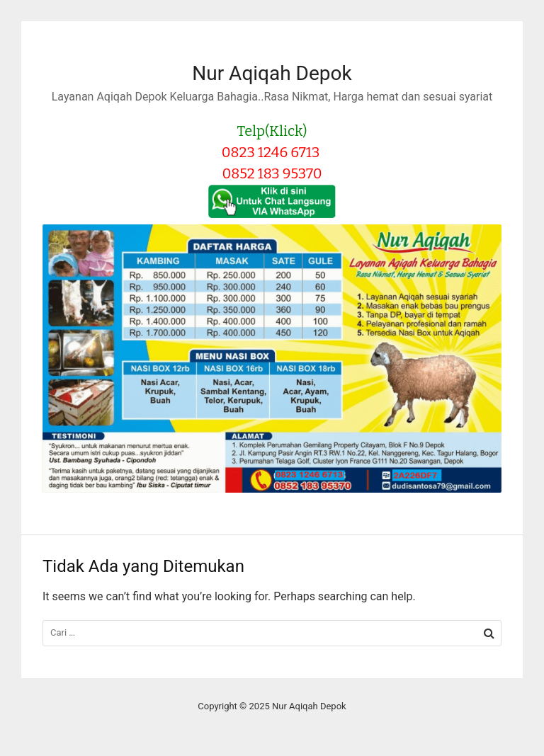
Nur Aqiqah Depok (272, 73)
